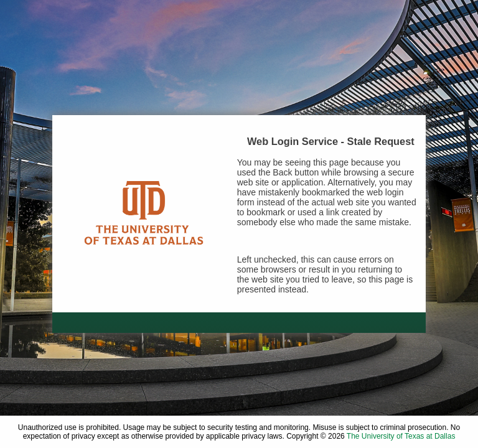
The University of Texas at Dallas (401, 436)
